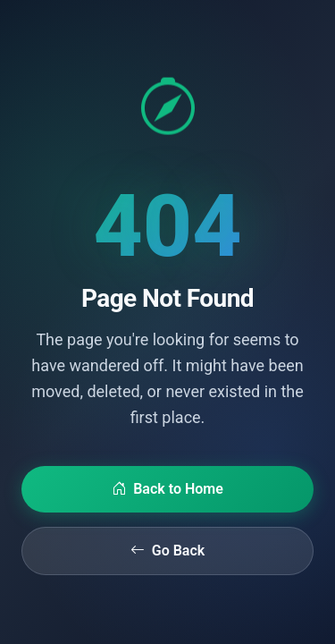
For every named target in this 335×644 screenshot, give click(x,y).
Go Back (167, 551)
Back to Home (167, 489)
